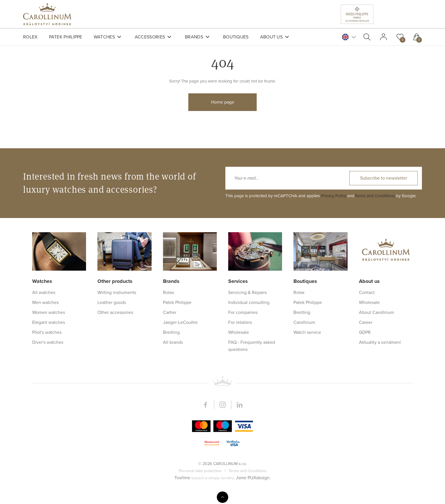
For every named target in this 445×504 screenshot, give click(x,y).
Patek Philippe (66, 37)
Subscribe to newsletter (384, 363)
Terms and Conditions (375, 380)
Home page (223, 115)
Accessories (150, 37)
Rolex (30, 37)
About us (271, 37)
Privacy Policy (334, 380)
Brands (194, 37)
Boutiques (236, 37)
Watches (104, 37)
